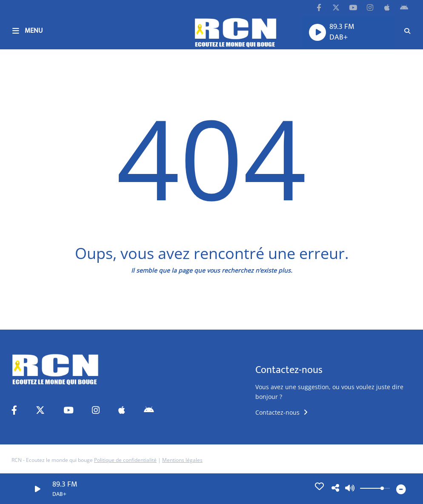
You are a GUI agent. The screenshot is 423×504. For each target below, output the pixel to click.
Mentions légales (182, 460)
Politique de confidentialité (125, 460)
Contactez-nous (282, 412)
